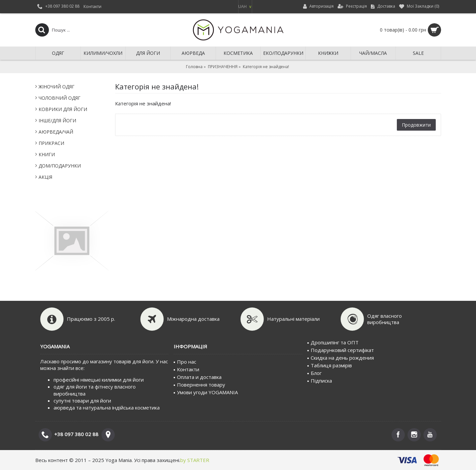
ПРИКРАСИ (51, 143)
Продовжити (416, 125)
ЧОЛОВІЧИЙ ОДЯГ (60, 98)
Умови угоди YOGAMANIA (206, 392)
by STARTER (195, 460)
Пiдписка (320, 381)
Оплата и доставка (198, 377)
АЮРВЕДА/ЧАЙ (56, 132)
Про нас (185, 362)
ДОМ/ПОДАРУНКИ (60, 166)
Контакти (186, 369)
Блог (315, 373)
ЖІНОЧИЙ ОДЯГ (57, 87)
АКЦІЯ (45, 177)
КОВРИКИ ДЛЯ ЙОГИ (63, 109)
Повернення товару (199, 385)
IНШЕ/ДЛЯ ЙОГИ (57, 120)
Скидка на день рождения (341, 358)
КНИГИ (47, 154)
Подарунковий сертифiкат (341, 350)
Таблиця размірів (330, 365)
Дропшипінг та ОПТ (333, 342)
